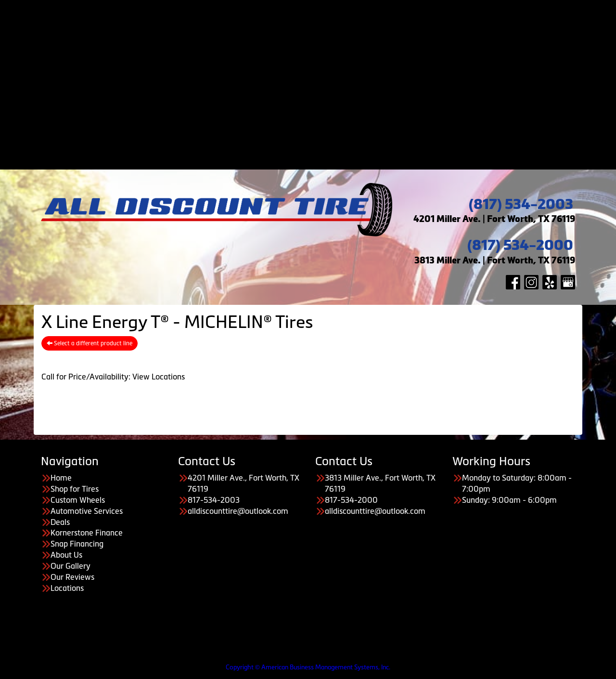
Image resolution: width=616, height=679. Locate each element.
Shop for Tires (318, 16)
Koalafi (327, 104)
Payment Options (318, 60)
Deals (318, 49)
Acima (327, 71)
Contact (318, 159)
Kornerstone (327, 82)
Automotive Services (318, 38)
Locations (67, 588)
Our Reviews (327, 148)
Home (318, 5)
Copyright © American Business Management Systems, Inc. (308, 667)
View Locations (159, 377)
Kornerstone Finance (87, 533)
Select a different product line (90, 343)
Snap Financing (327, 93)
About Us (318, 115)
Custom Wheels (318, 27)
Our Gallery (327, 137)
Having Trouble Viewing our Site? (57, 660)
